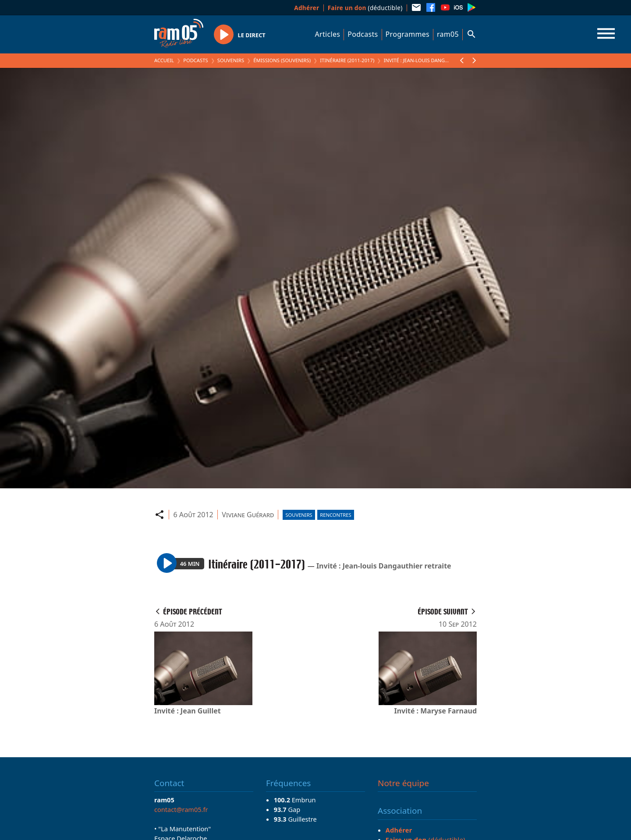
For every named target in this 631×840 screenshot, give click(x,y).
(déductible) (365, 8)
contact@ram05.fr (181, 809)
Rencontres (335, 515)
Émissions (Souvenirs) (282, 60)
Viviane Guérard (248, 515)
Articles (328, 34)
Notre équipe (403, 783)
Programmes (408, 34)
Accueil (164, 60)
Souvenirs (231, 60)
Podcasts (363, 34)
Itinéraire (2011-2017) (347, 60)
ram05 (448, 34)
